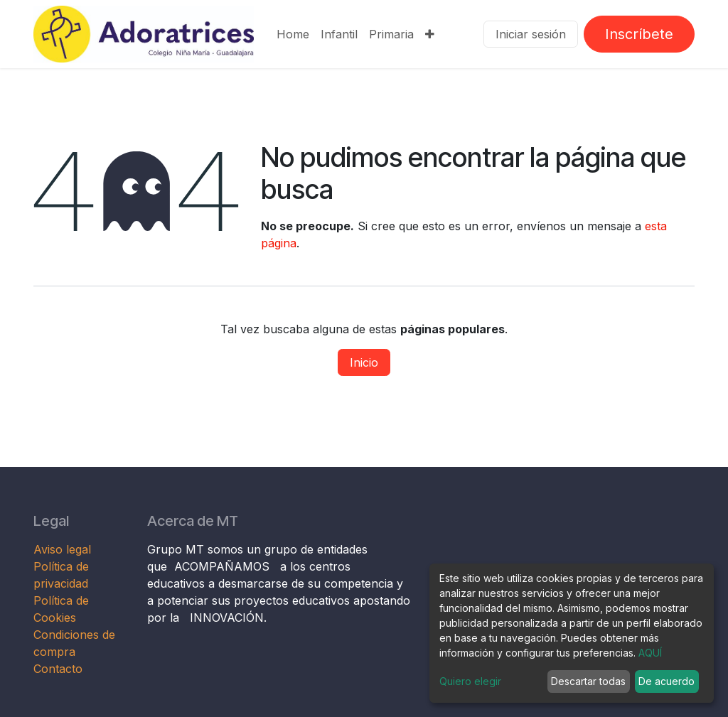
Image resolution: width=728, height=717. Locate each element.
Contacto (58, 669)
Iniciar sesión (531, 34)
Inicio (364, 362)
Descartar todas (588, 681)
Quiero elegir (470, 681)
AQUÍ (650, 653)
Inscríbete (639, 34)
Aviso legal (64, 549)
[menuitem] (293, 34)
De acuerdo (667, 681)
